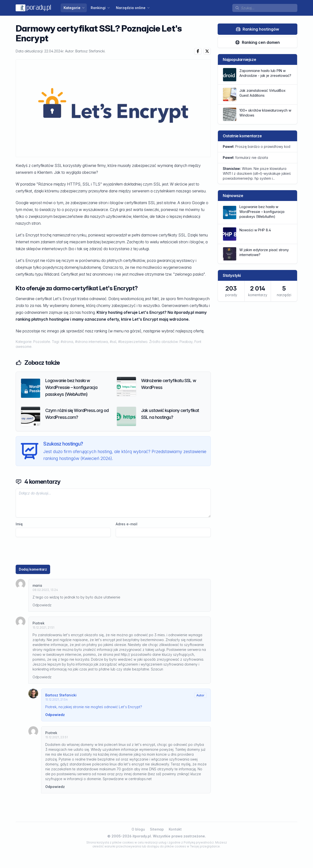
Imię (19, 524)
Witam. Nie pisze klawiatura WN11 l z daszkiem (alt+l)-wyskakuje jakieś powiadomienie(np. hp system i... (257, 173)
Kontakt (175, 829)
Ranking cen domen (257, 42)
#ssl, (114, 342)
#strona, (68, 342)
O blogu (138, 829)
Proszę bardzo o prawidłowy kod (257, 147)
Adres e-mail (127, 524)
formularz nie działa (245, 158)
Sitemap (157, 829)
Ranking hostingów (257, 29)
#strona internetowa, (92, 342)
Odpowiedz (42, 605)
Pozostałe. (43, 342)
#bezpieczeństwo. (134, 342)
